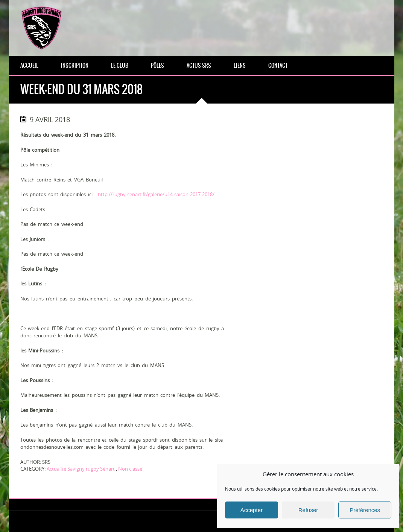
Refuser (308, 510)
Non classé (130, 469)
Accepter (252, 510)
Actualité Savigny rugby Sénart (81, 469)
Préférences (365, 510)
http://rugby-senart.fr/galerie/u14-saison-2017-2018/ (156, 194)
